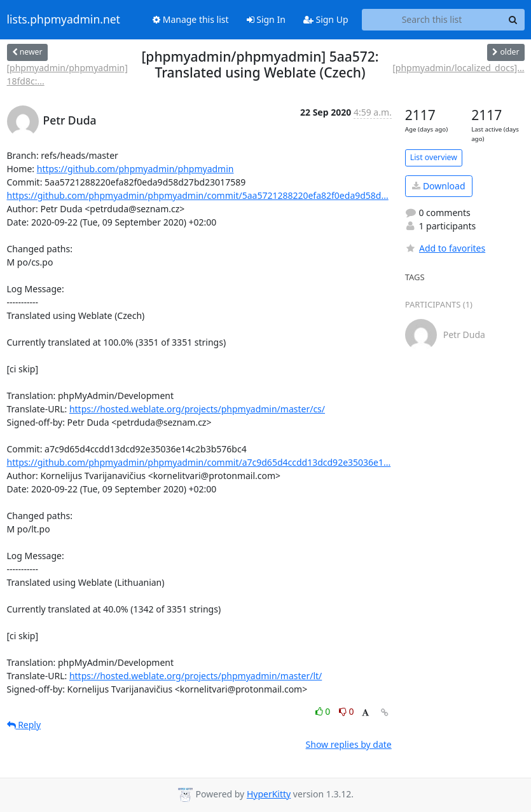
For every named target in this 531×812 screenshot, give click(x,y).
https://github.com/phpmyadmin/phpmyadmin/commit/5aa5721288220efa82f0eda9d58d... (198, 195)
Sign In (266, 19)
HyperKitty (269, 794)
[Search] (513, 20)
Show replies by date (349, 744)
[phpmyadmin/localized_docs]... (458, 68)
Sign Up (326, 19)
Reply (24, 725)
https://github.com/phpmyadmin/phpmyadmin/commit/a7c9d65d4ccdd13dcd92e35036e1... (199, 462)
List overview (434, 157)
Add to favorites (445, 248)
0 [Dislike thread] (347, 711)
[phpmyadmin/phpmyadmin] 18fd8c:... (67, 74)
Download (438, 186)
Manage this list (191, 19)
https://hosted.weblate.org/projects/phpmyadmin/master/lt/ (196, 676)
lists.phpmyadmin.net (64, 20)
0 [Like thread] (324, 711)
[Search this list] (432, 20)
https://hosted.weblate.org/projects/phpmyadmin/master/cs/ (197, 409)
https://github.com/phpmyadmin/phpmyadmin (135, 169)
